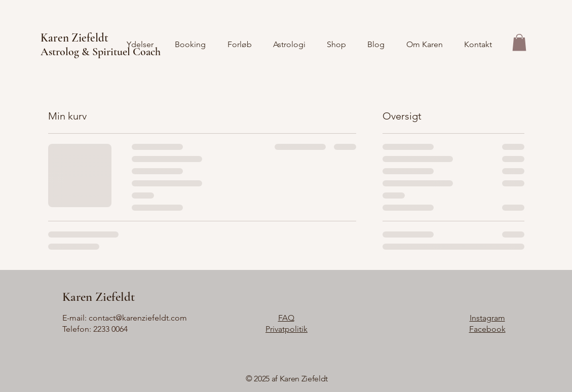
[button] (519, 42)
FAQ (286, 318)
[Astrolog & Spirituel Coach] (166, 52)
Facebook (487, 329)
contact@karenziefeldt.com (138, 318)
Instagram (487, 318)
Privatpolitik (287, 329)
